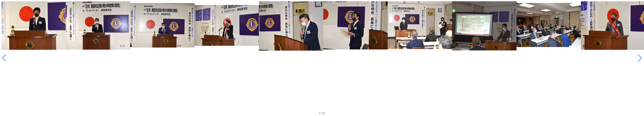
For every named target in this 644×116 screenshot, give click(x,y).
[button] (640, 58)
